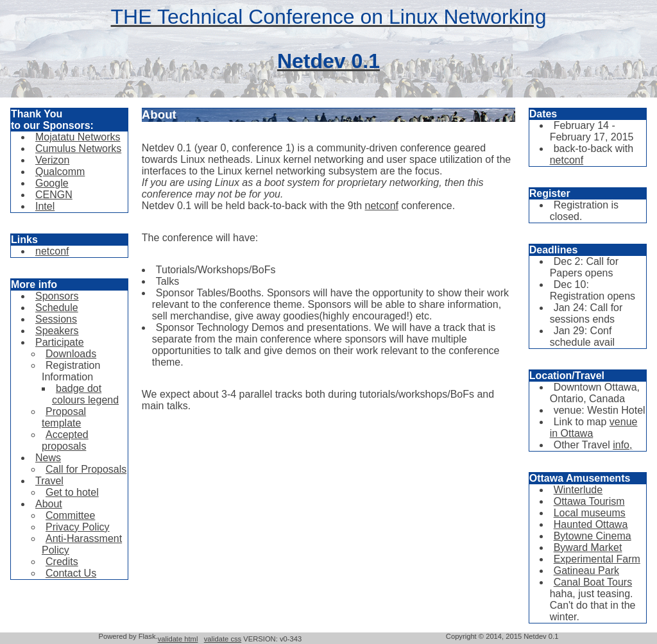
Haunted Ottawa (591, 524)
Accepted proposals (65, 440)
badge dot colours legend (85, 394)
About (49, 504)
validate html (178, 639)
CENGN (54, 195)
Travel (49, 481)
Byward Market (588, 547)
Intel (45, 206)
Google (52, 183)
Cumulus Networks (78, 148)
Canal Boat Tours (593, 582)
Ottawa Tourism (589, 501)
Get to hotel (72, 492)
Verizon (52, 160)
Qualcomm (60, 172)
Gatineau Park (586, 571)
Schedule (57, 308)
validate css (223, 639)
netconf (52, 251)
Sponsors (57, 296)
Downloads (71, 354)
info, (622, 445)
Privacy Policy (78, 527)
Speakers (57, 331)
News (48, 458)
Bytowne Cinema (593, 536)
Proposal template (64, 417)
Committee (70, 515)
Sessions (56, 319)
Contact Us (71, 573)
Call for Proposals (86, 469)
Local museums (590, 513)
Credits (62, 562)
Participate (60, 342)
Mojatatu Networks (78, 137)
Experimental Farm (597, 559)
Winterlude (578, 490)
